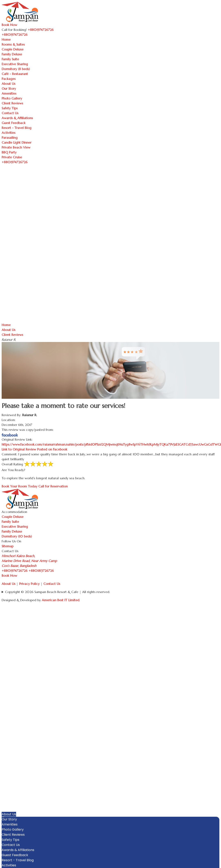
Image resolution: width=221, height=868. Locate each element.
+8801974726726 (15, 571)
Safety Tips (10, 108)
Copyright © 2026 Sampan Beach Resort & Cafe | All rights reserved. (57, 592)
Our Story (9, 88)
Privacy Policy (29, 584)
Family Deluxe (12, 54)
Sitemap (8, 546)
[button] (217, 773)
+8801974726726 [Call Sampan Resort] (41, 30)
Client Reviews (12, 103)
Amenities (9, 93)
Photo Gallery (12, 98)
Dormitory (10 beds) (17, 536)
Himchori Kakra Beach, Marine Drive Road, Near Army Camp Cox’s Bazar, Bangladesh (29, 561)
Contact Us (10, 113)
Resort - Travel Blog (17, 128)
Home (6, 39)
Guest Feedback (14, 123)
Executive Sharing (15, 64)
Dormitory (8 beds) (16, 69)
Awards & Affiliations (17, 118)
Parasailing (10, 137)
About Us (8, 84)
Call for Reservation (53, 486)
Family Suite (10, 59)
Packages (9, 79)
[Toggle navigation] (30, 36)
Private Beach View (16, 147)
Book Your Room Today (19, 486)
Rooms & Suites (13, 44)
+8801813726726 (41, 571)
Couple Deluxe (13, 49)
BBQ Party (9, 152)
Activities (8, 133)
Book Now (9, 25)
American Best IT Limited (61, 600)
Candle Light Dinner (17, 142)
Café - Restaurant (15, 74)
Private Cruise (12, 157)
